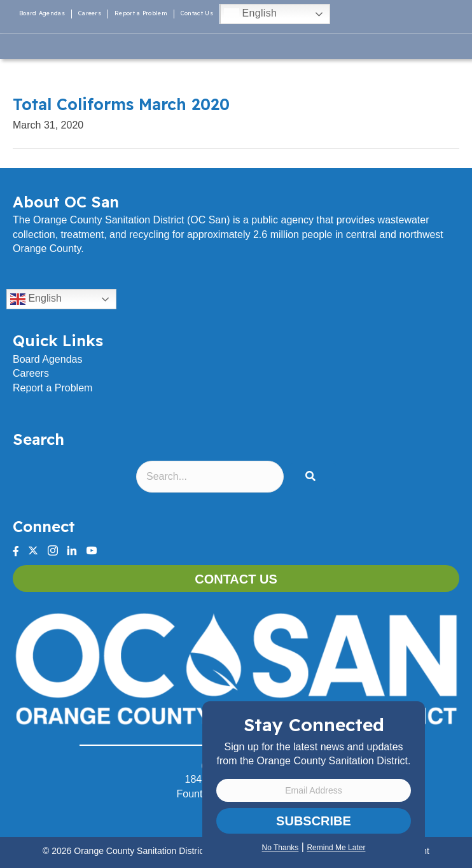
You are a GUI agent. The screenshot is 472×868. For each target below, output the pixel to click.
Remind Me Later (336, 848)
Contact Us (197, 13)
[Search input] (210, 477)
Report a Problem (141, 13)
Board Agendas (42, 13)
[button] (313, 477)
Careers (90, 13)
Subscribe (314, 821)
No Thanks (281, 848)
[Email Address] (314, 790)
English (250, 14)
